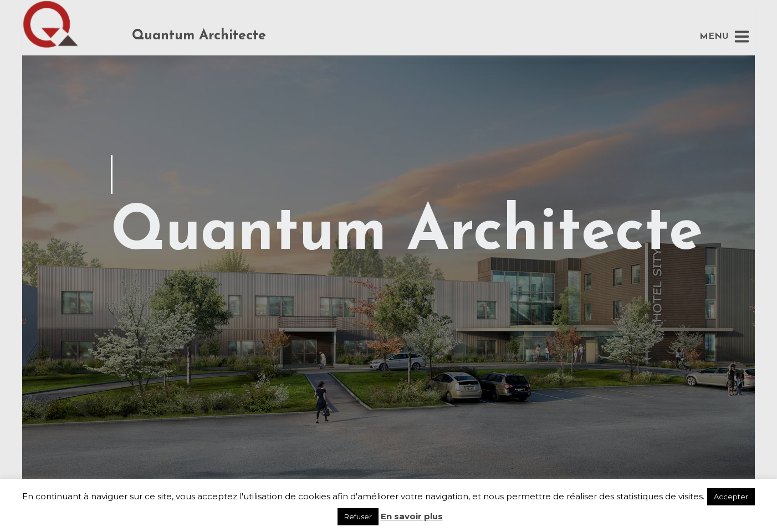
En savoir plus (412, 516)
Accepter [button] (731, 497)
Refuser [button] (358, 516)
